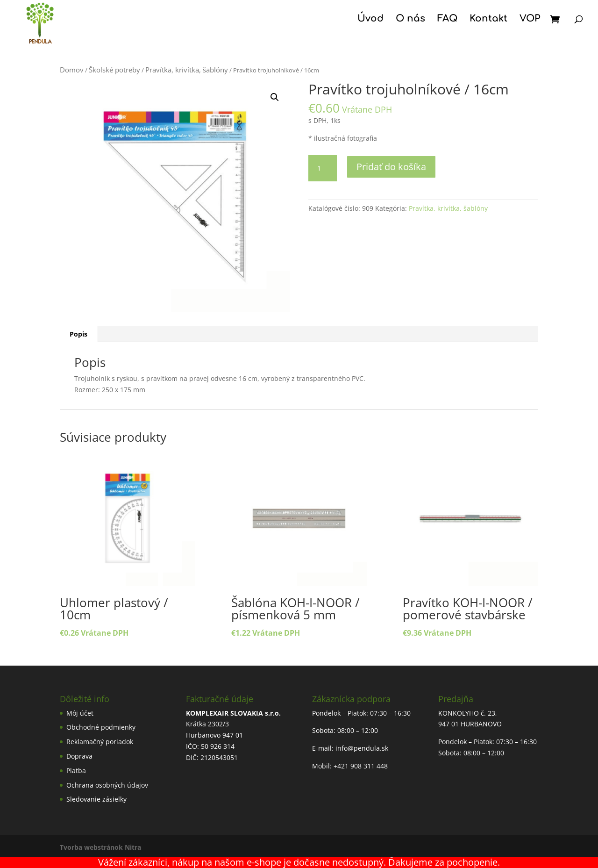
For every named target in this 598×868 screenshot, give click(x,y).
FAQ (447, 20)
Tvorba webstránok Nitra (100, 847)
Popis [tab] (78, 334)
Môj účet (80, 713)
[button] (275, 97)
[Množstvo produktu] (322, 168)
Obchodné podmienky (101, 727)
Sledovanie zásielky (96, 799)
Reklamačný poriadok (100, 742)
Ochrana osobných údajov (107, 785)
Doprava (79, 756)
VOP (530, 20)
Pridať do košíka (391, 167)
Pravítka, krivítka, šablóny (187, 70)
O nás (410, 20)
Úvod (370, 20)
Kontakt (488, 20)
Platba (76, 771)
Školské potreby (114, 70)
